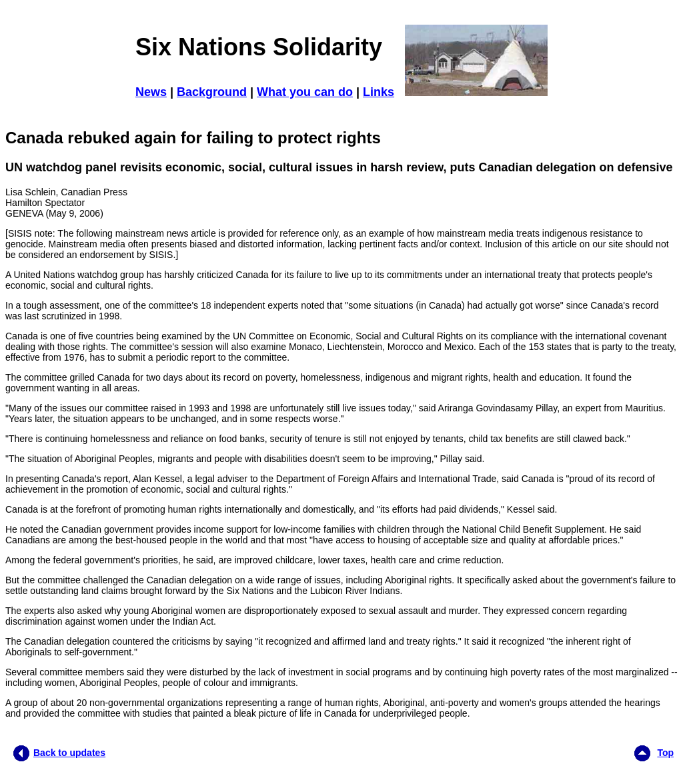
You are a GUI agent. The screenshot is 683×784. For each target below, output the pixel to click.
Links (379, 92)
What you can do (305, 92)
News (151, 92)
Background (212, 92)
